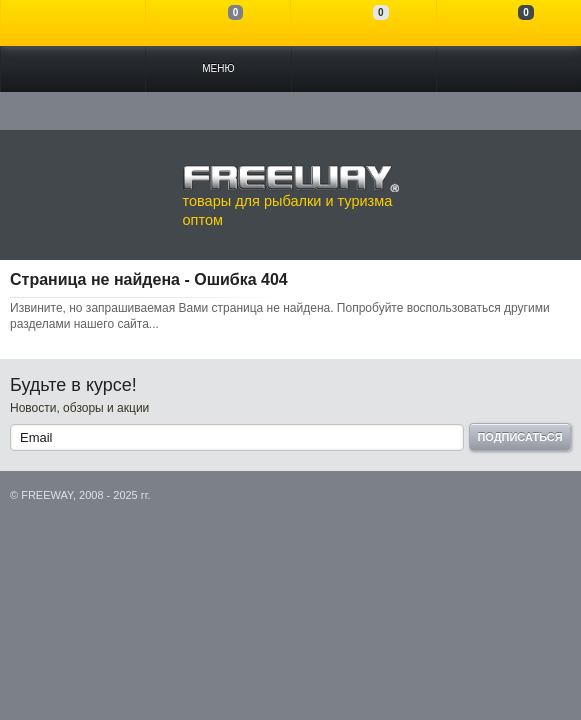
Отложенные (363, 23)
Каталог (73, 69)
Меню (218, 68)
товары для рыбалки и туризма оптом (291, 196)
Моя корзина (509, 23)
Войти (73, 23)
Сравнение (218, 23)
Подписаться (519, 437)
